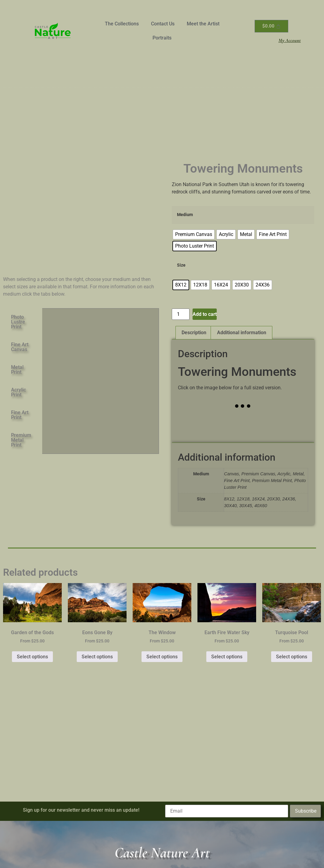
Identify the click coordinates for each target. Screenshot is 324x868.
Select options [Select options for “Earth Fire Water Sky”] (227, 657)
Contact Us (163, 24)
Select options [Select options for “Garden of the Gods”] (32, 657)
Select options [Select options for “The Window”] (162, 657)
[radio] (194, 234)
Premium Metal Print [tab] (21, 440)
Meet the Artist (203, 24)
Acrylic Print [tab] (18, 392)
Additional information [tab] (242, 333)
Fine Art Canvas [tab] (20, 347)
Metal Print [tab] (17, 370)
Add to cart (205, 314)
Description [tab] (194, 333)
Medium (185, 215)
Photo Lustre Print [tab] (18, 322)
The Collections (122, 24)
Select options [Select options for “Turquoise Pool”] (292, 657)
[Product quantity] (181, 314)
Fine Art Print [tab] (20, 415)
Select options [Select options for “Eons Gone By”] (97, 657)
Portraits (162, 38)
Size (181, 265)
